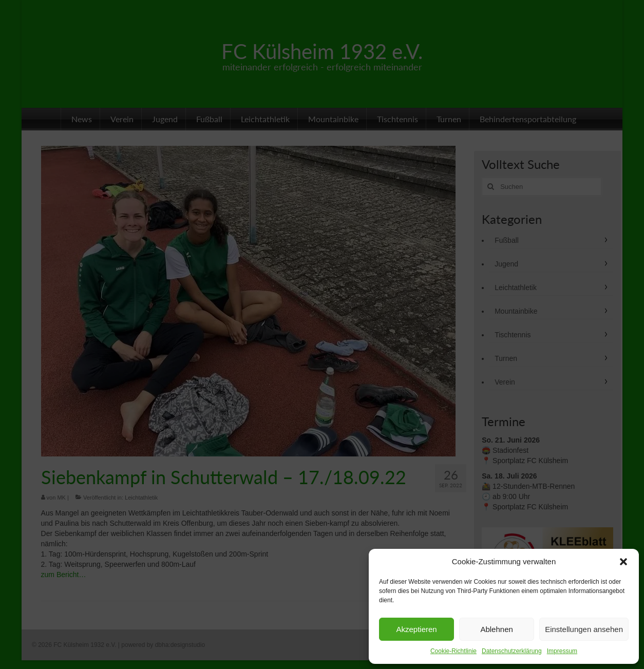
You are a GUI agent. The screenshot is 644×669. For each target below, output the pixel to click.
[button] (623, 562)
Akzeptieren (416, 629)
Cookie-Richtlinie (453, 651)
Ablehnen (496, 629)
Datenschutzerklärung (512, 651)
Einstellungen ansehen (584, 629)
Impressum (562, 651)
